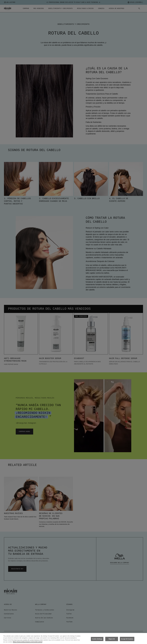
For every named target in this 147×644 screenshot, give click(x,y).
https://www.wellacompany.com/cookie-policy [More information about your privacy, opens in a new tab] (28, 642)
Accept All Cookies (127, 639)
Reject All (112, 639)
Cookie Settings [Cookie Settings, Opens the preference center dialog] (97, 639)
